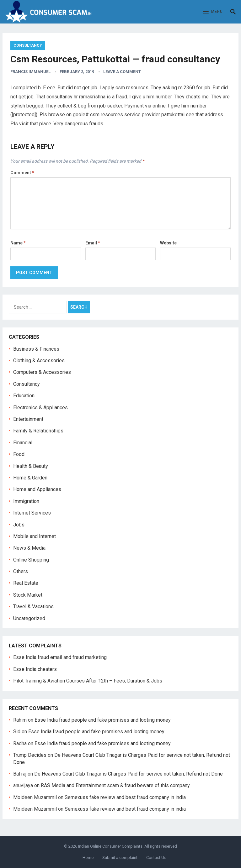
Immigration (26, 501)
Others (21, 571)
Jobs (19, 525)
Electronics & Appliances (40, 408)
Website (168, 243)
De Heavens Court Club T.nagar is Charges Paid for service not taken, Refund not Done (129, 774)
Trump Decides (30, 755)
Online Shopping (31, 560)
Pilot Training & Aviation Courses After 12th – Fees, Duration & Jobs (88, 681)
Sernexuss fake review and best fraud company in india (125, 797)
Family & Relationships (38, 431)
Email (93, 243)
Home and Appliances (37, 489)
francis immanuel (30, 72)
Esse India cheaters (35, 669)
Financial (23, 443)
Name (18, 243)
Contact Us (156, 858)
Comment (22, 173)
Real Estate (26, 583)
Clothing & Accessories (39, 361)
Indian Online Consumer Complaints (110, 846)
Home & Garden (30, 478)
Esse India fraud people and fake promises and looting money (103, 720)
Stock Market (28, 595)
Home (88, 858)
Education (24, 396)
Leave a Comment (122, 72)
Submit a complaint (120, 858)
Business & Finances (36, 349)
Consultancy (28, 45)
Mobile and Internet (35, 536)
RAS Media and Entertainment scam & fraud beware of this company (115, 785)
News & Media (29, 548)
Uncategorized (29, 618)
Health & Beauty (31, 466)
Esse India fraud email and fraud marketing (60, 657)
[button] (213, 12)
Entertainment (28, 419)
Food (19, 454)
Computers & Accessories (42, 372)
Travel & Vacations (33, 607)
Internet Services (32, 513)
